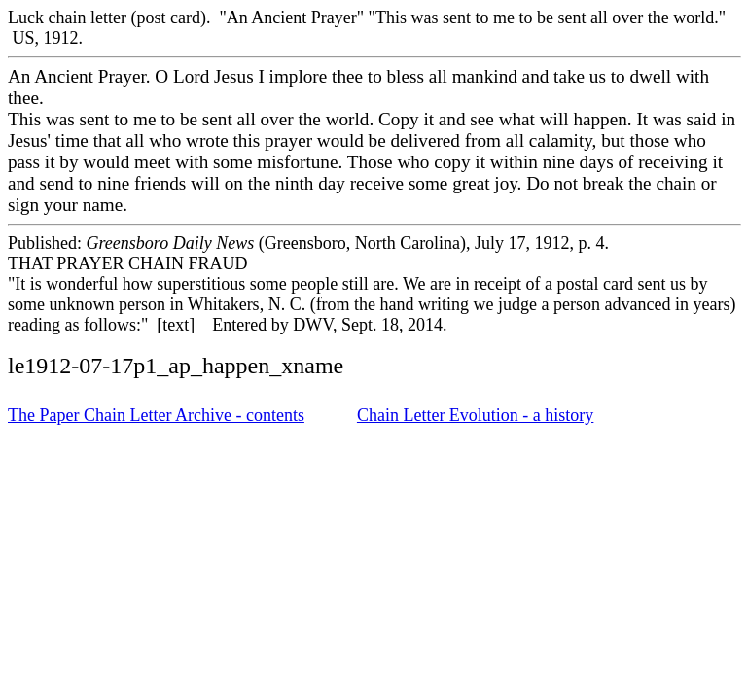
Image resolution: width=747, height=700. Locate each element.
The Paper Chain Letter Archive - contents (156, 415)
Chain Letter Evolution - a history (475, 415)
